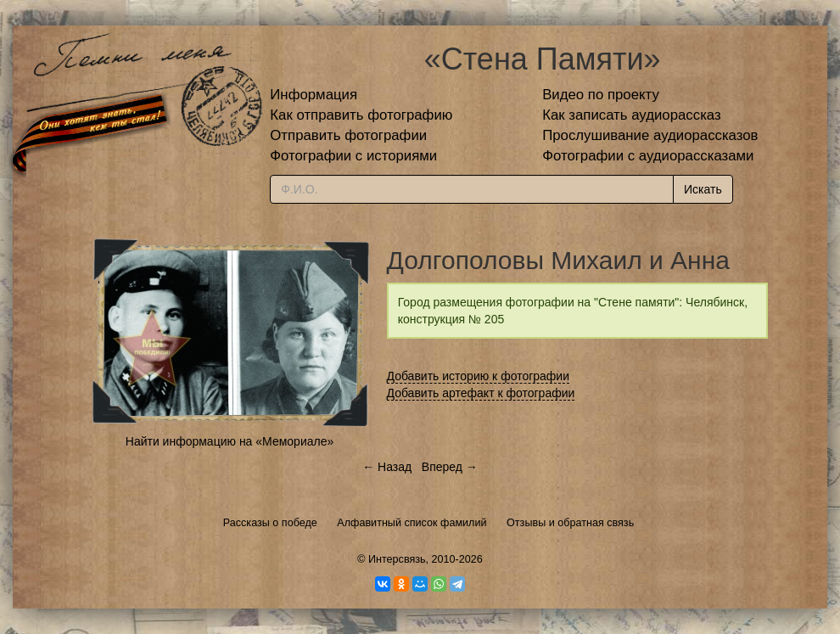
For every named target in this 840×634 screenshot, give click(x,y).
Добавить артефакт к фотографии (481, 393)
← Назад (387, 467)
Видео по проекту (601, 95)
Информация (314, 95)
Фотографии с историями (353, 156)
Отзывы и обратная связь (570, 523)
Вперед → (450, 467)
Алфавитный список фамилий (412, 523)
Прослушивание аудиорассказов (650, 135)
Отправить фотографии (348, 135)
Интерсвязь (397, 559)
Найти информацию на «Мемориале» (230, 441)
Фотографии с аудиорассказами (648, 156)
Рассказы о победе (270, 523)
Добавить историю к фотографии (479, 376)
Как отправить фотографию (361, 115)
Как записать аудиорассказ (632, 115)
